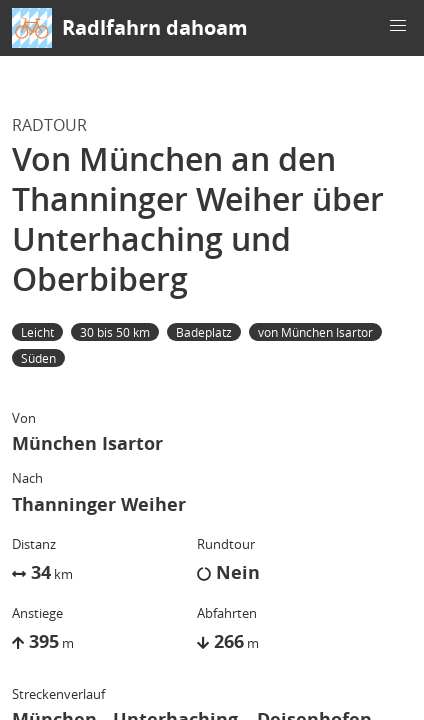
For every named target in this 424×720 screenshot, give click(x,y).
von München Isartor (315, 332)
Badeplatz (204, 332)
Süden (38, 358)
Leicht (37, 332)
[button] (398, 26)
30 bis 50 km (115, 332)
